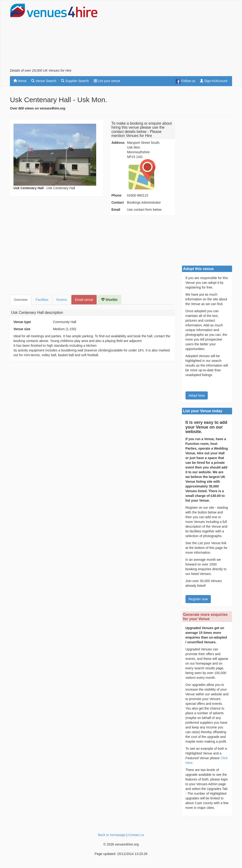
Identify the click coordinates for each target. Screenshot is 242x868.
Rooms (62, 300)
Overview (21, 300)
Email (116, 210)
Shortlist (109, 300)
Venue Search (44, 81)
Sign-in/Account (214, 81)
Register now (198, 599)
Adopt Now (197, 395)
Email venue (84, 300)
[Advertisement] (177, 36)
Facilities (42, 300)
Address (118, 143)
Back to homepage (112, 835)
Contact (117, 202)
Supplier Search (75, 81)
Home (20, 81)
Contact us (136, 835)
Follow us (185, 81)
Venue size (22, 329)
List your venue (107, 81)
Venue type (22, 322)
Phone (116, 195)
